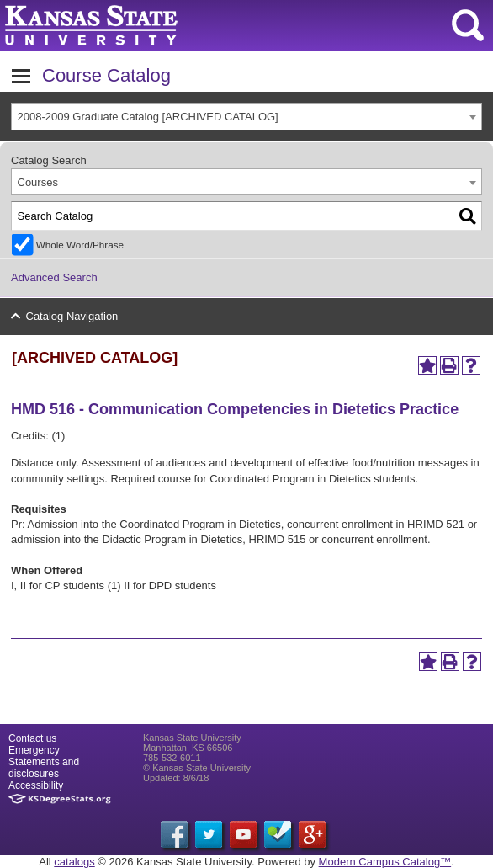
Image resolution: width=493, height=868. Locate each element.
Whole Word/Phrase (80, 245)
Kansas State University (154, 25)
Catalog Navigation (72, 316)
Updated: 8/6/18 (176, 778)
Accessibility (36, 785)
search (468, 25)
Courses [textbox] (38, 182)
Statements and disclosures (44, 768)
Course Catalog (106, 75)
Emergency (34, 750)
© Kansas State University (197, 768)
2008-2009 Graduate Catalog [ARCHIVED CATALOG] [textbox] (148, 117)
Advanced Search (54, 277)
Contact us (32, 738)
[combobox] (246, 117)
